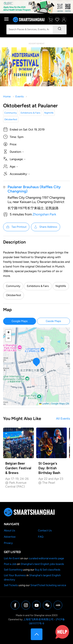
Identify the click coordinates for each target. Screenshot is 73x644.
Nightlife (49, 113)
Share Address (46, 227)
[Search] (60, 29)
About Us (10, 531)
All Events (63, 419)
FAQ (41, 537)
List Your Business (15, 575)
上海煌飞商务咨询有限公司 (38, 619)
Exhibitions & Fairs (30, 113)
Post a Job (10, 564)
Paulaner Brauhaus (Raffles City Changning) (34, 189)
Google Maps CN (60, 404)
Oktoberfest (11, 119)
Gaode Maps (53, 321)
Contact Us (45, 531)
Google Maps (20, 321)
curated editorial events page (46, 558)
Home (7, 97)
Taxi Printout (16, 227)
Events (20, 97)
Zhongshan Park (44, 214)
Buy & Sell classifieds (48, 570)
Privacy (8, 543)
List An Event (12, 558)
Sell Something (13, 570)
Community (11, 113)
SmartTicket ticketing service (48, 585)
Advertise (10, 537)
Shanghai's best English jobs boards (42, 564)
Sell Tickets (11, 585)
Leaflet (44, 404)
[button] (36, 362)
